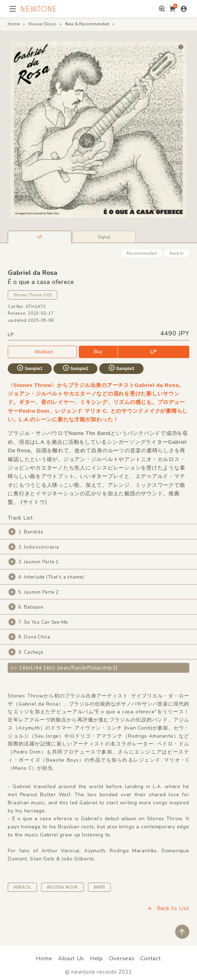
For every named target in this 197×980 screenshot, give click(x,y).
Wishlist (42, 352)
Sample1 (30, 368)
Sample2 (75, 368)
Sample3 (121, 368)
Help (97, 958)
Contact (151, 958)
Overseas (122, 958)
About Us (71, 958)
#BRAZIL (22, 887)
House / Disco (42, 24)
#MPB (99, 887)
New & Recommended (87, 24)
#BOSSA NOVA (62, 887)
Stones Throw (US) (33, 295)
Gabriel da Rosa (33, 273)
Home (14, 24)
